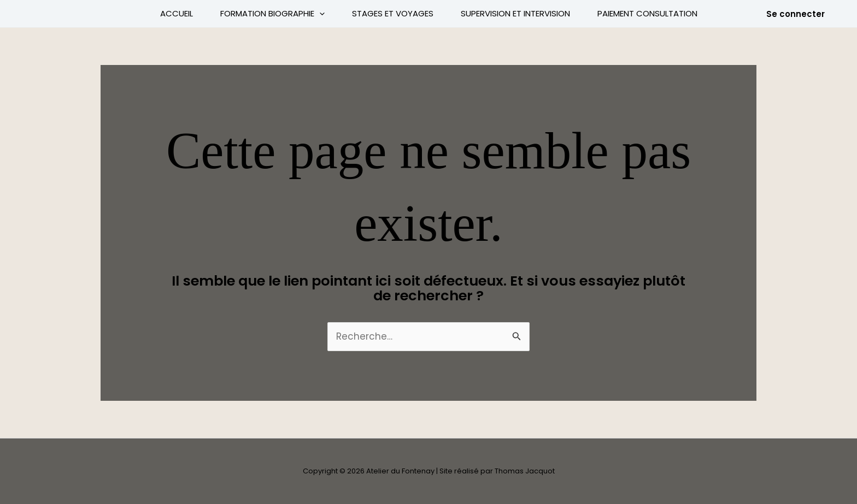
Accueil (177, 13)
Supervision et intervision (515, 13)
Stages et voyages (393, 13)
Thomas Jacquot (525, 471)
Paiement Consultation (647, 13)
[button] (796, 14)
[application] (319, 14)
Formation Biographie (272, 14)
